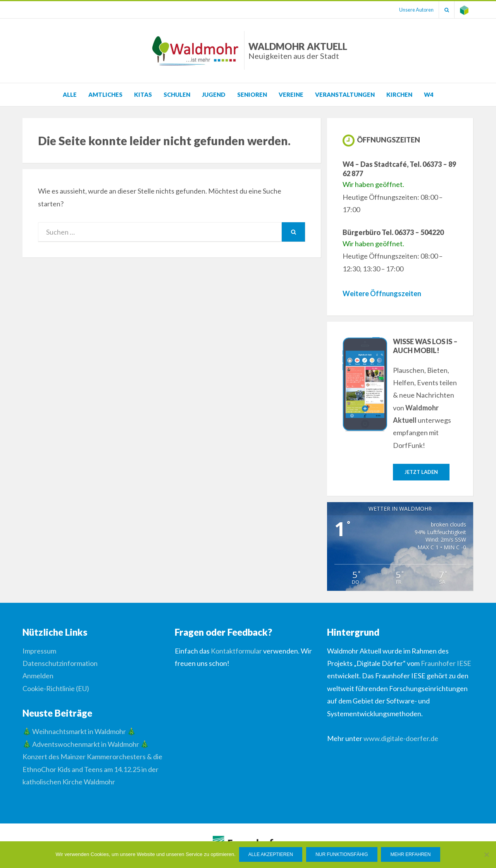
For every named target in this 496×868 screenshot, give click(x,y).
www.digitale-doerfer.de (401, 739)
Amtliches (105, 94)
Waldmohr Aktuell (298, 51)
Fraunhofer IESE (446, 664)
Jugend (214, 94)
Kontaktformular (236, 651)
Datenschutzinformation (60, 664)
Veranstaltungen (345, 94)
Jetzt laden (421, 472)
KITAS (143, 94)
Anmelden (38, 676)
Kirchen (399, 94)
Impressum (39, 651)
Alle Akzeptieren (271, 855)
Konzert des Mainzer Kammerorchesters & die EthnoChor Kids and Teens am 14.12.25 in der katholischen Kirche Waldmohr (92, 769)
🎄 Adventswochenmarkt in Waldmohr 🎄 (86, 744)
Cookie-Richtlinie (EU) (56, 688)
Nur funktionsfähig (342, 855)
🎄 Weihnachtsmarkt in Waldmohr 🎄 (79, 732)
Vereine (291, 94)
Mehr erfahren (411, 855)
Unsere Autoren (414, 10)
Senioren (252, 94)
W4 (429, 94)
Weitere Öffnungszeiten (382, 293)
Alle (70, 94)
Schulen (177, 94)
